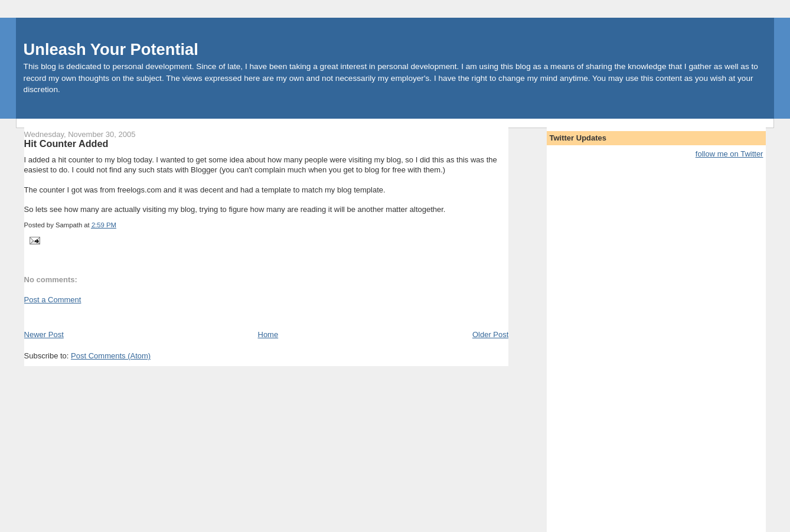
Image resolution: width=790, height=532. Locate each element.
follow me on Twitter (729, 154)
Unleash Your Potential (111, 49)
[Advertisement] (162, 316)
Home (268, 334)
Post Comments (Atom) (111, 356)
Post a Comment (53, 300)
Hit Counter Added (66, 143)
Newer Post (44, 334)
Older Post (490, 334)
